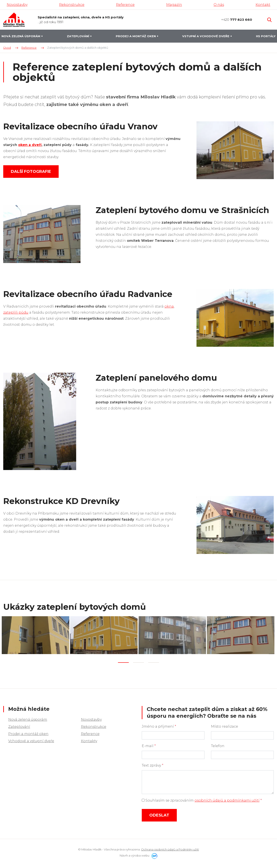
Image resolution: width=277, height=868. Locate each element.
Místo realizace (225, 725)
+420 (237, 20)
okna (169, 306)
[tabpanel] (36, 635)
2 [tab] (138, 661)
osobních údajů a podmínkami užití (227, 799)
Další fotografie (31, 172)
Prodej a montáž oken (28, 732)
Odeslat (159, 814)
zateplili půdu (16, 312)
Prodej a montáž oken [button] (136, 36)
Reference (90, 732)
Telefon (218, 745)
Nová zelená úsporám (28, 718)
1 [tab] (123, 661)
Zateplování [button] (78, 36)
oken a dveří (30, 145)
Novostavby (91, 718)
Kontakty (89, 740)
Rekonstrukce (94, 725)
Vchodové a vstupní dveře (31, 740)
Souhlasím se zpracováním (202, 799)
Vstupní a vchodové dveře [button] (206, 36)
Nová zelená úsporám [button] (21, 36)
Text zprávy (153, 764)
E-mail (149, 745)
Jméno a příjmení (159, 725)
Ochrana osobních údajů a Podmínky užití (170, 848)
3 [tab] (154, 661)
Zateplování (19, 725)
